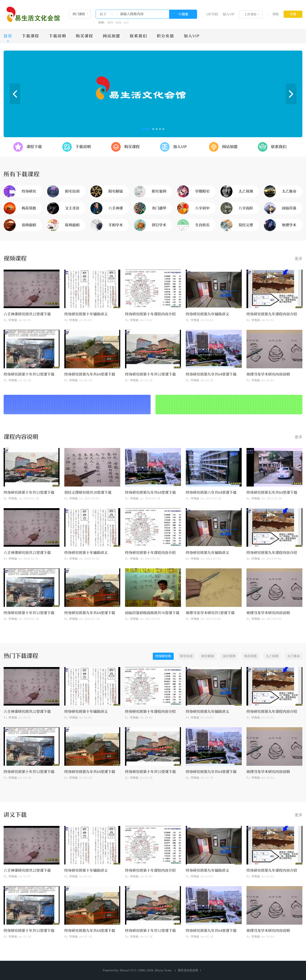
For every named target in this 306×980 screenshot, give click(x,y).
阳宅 (111, 23)
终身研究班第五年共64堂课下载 (272, 493)
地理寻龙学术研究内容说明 (268, 374)
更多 (299, 259)
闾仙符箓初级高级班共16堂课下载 (152, 613)
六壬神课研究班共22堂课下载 (27, 314)
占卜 (126, 23)
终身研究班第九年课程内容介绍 (272, 314)
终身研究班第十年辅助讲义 (86, 314)
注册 (293, 14)
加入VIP (229, 14)
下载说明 (58, 36)
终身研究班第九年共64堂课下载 (90, 374)
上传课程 (250, 14)
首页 (8, 36)
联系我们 (139, 36)
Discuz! (125, 970)
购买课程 (85, 36)
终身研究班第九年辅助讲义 (207, 314)
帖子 (103, 14)
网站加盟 (112, 36)
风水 (119, 23)
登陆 (276, 14)
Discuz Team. (163, 970)
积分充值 (166, 36)
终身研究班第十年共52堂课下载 (29, 374)
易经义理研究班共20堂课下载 (88, 493)
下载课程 (31, 36)
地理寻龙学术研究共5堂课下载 (210, 613)
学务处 (13, 320)
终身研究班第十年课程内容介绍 (150, 314)
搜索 (185, 14)
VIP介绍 (212, 14)
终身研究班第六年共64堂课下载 (211, 493)
